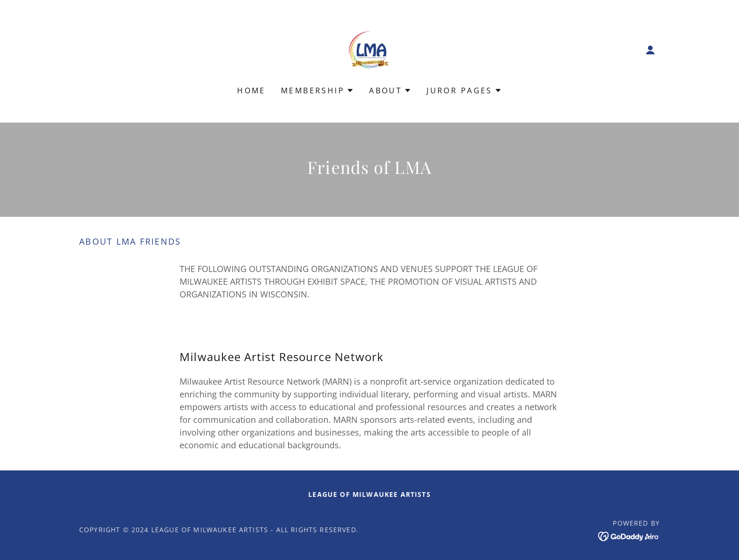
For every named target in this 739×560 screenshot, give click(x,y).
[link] (369, 49)
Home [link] (251, 91)
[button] (650, 50)
